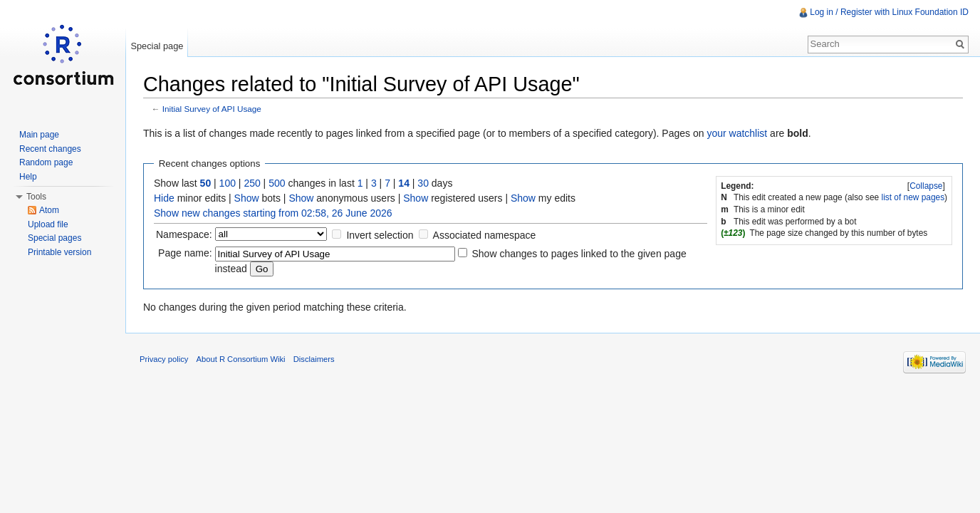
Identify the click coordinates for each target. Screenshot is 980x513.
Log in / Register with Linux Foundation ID (889, 12)
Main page (39, 135)
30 (423, 183)
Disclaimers (314, 359)
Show (247, 198)
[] (927, 186)
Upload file (48, 224)
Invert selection (380, 235)
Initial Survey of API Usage (212, 109)
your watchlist (737, 133)
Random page (46, 162)
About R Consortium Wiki (241, 359)
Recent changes (50, 149)
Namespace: (184, 234)
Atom (49, 210)
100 (228, 183)
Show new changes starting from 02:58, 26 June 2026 (273, 213)
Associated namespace (485, 235)
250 (252, 183)
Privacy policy (164, 359)
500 (277, 183)
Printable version (59, 252)
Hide (164, 198)
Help (28, 177)
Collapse (926, 186)
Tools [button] (36, 197)
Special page (157, 46)
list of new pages (913, 197)
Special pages (54, 238)
